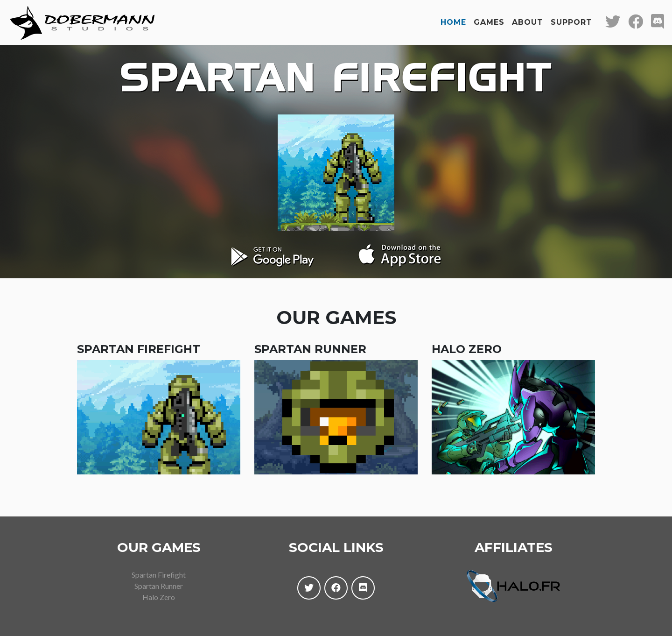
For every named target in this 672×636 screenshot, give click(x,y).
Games (489, 18)
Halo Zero (159, 590)
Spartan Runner (159, 578)
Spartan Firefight (159, 567)
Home (453, 18)
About (528, 18)
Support (571, 18)
